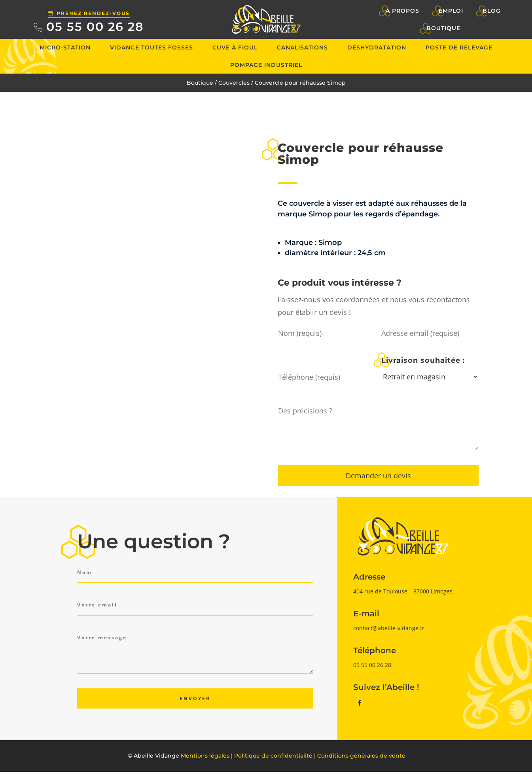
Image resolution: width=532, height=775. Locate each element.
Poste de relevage (459, 47)
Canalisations (302, 47)
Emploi (451, 11)
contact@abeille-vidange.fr (389, 628)
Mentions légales (205, 756)
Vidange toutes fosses (151, 47)
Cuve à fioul (235, 47)
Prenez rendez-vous (93, 13)
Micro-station (65, 47)
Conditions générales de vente (361, 756)
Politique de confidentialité (273, 756)
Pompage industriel (266, 65)
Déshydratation (377, 47)
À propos (403, 11)
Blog (492, 11)
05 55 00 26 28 (95, 27)
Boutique (443, 28)
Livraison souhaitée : (423, 360)
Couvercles (234, 83)
